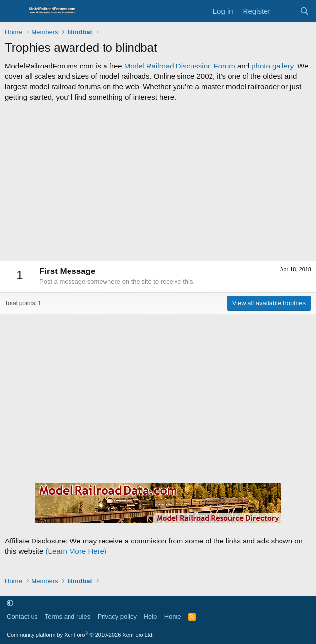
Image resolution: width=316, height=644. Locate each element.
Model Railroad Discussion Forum (180, 66)
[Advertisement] (158, 181)
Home (173, 617)
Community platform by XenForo (80, 635)
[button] (10, 603)
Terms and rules (68, 617)
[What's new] (285, 11)
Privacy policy (117, 617)
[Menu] (14, 11)
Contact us (22, 617)
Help (151, 617)
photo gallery (272, 66)
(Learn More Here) (76, 551)
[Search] (304, 11)
